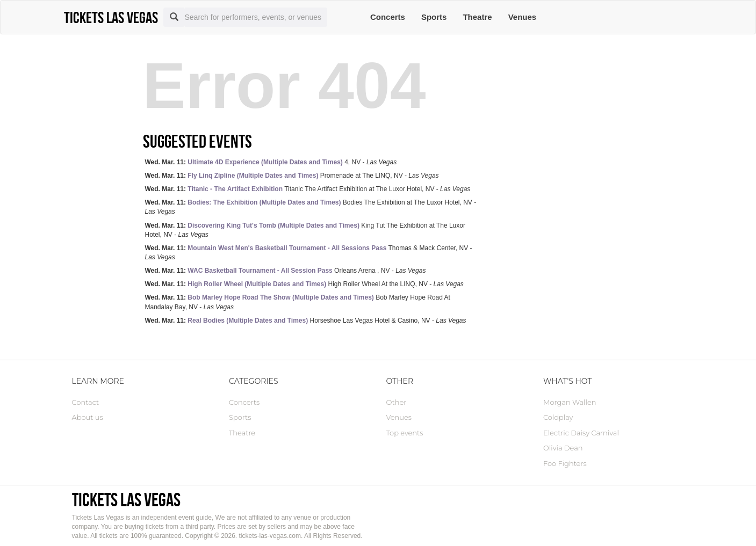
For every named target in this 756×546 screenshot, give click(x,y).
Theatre (477, 17)
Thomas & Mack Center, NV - (309, 253)
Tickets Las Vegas (126, 500)
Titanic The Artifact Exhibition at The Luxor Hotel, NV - (308, 189)
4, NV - (271, 162)
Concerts (388, 17)
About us (88, 417)
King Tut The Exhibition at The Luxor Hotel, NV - (305, 230)
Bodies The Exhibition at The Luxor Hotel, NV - (311, 207)
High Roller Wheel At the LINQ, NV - (304, 284)
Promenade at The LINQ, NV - (292, 176)
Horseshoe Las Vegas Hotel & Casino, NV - (306, 321)
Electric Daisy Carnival (581, 433)
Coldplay (558, 417)
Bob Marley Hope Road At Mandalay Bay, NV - (298, 302)
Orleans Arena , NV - (286, 271)
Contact (86, 402)
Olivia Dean (563, 448)
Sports (434, 17)
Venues (523, 17)
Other (397, 402)
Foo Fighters (565, 463)
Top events (405, 433)
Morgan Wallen (570, 402)
